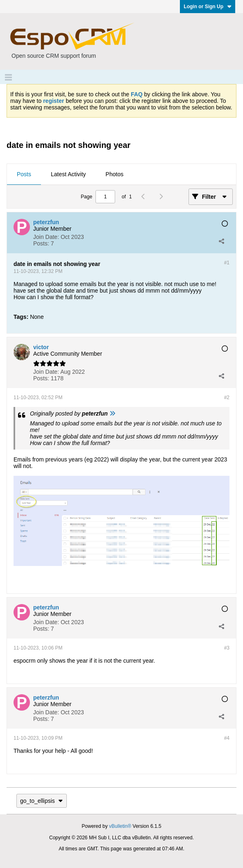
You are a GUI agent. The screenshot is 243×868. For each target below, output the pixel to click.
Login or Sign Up (208, 7)
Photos (115, 174)
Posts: (41, 243)
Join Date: (46, 237)
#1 (227, 263)
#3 (227, 648)
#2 (227, 398)
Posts (24, 174)
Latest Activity (68, 174)
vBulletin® (120, 826)
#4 (227, 738)
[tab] (24, 175)
